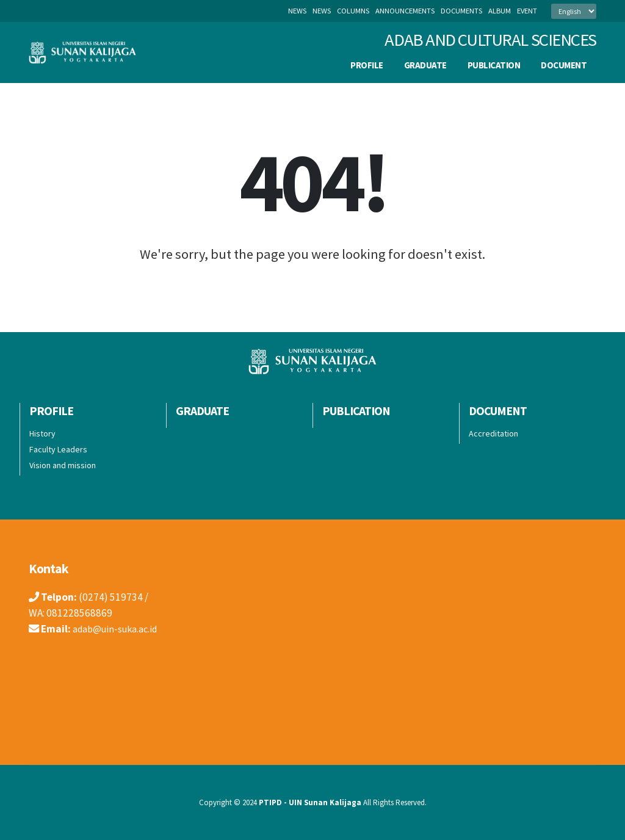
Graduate (425, 65)
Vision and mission (63, 465)
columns (353, 11)
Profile (367, 65)
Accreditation (493, 433)
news (322, 11)
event (527, 11)
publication (494, 65)
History (42, 433)
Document (564, 65)
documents (461, 11)
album (500, 11)
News (297, 11)
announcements (405, 11)
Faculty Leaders (58, 449)
